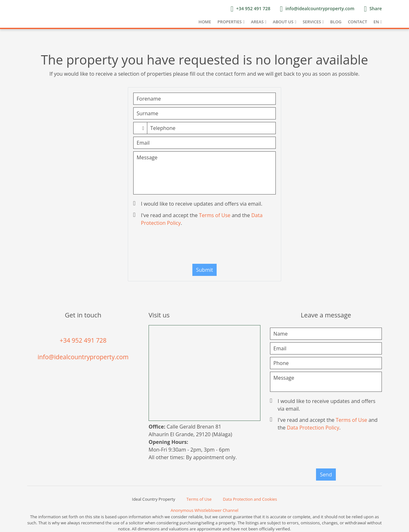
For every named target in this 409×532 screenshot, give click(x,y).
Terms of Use (215, 215)
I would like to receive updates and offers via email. (198, 204)
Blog (336, 22)
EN (376, 22)
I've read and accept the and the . (199, 219)
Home (205, 22)
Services (312, 22)
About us (283, 22)
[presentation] (204, 247)
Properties (230, 22)
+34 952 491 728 (83, 340)
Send (326, 475)
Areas (257, 22)
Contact (358, 22)
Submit (205, 270)
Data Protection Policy (313, 428)
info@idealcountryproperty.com (83, 357)
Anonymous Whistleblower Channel (204, 510)
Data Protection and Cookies (250, 499)
